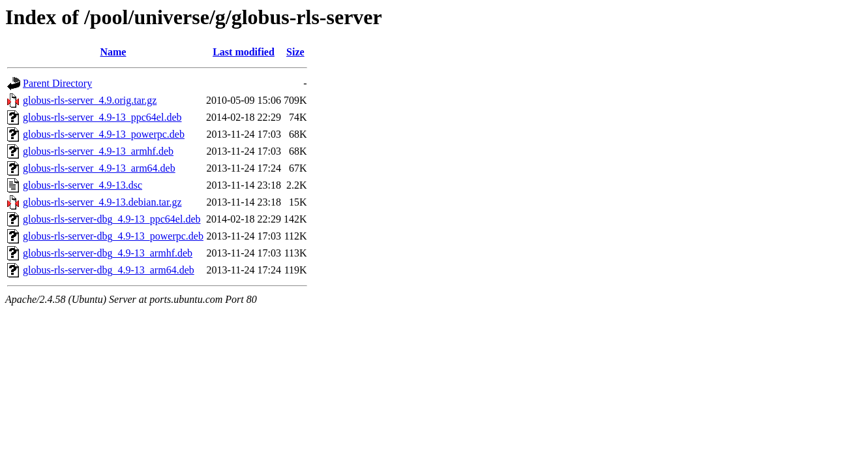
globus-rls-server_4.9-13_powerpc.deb (104, 134)
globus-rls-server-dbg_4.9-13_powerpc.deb (113, 236)
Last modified (244, 52)
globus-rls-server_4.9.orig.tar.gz (90, 100)
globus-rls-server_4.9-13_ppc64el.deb (102, 117)
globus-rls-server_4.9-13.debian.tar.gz (102, 202)
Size (295, 52)
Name (113, 52)
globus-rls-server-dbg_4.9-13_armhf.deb (108, 253)
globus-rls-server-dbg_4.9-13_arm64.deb (109, 270)
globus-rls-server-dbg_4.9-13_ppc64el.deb (112, 219)
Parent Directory (57, 83)
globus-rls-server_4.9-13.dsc (82, 185)
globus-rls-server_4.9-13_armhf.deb (98, 151)
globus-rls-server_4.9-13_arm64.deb (99, 168)
